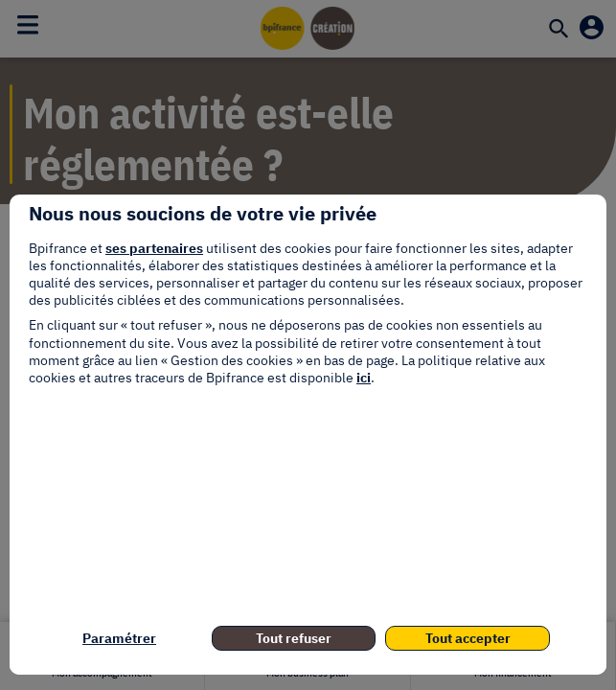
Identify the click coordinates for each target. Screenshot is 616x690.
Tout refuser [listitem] (294, 638)
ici (364, 378)
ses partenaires (154, 248)
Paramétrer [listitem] (119, 638)
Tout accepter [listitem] (468, 638)
